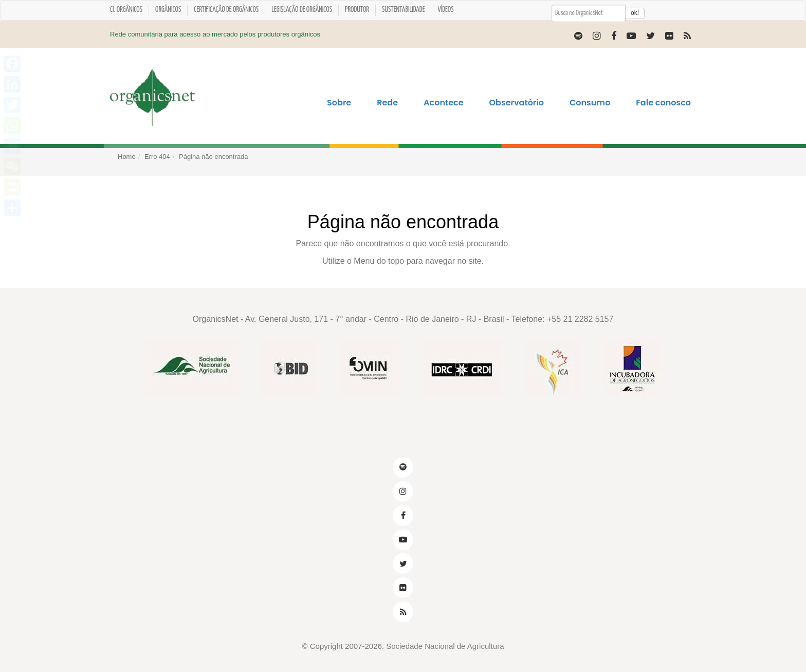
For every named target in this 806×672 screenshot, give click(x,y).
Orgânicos (168, 10)
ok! (635, 13)
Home (127, 157)
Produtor (357, 10)
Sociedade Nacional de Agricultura (445, 646)
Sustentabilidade (404, 10)
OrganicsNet (216, 319)
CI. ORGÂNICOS (126, 10)
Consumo (590, 103)
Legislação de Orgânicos (302, 10)
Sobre (339, 103)
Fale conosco (663, 103)
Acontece (443, 103)
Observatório (517, 103)
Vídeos (445, 10)
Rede (387, 103)
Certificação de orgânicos (226, 10)
